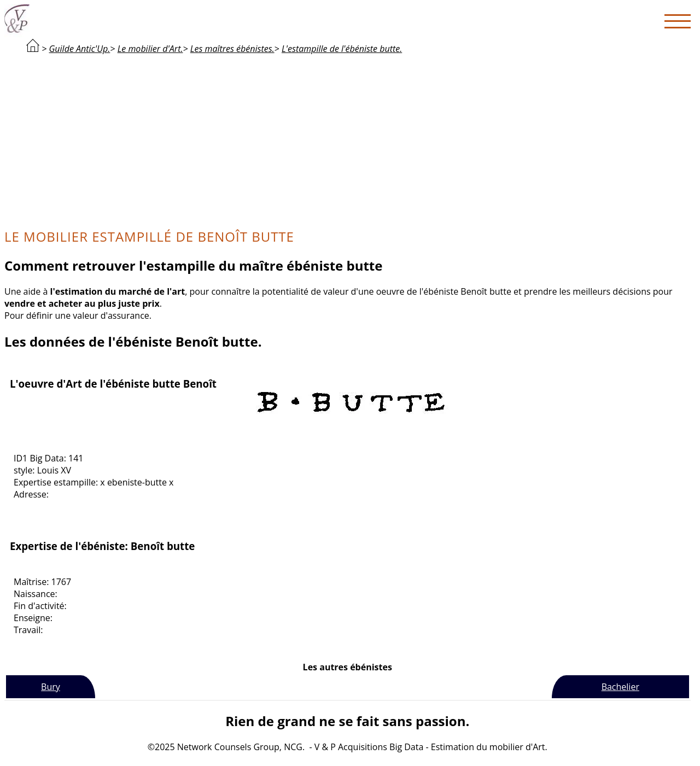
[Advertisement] (347, 140)
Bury (51, 687)
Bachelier (620, 687)
